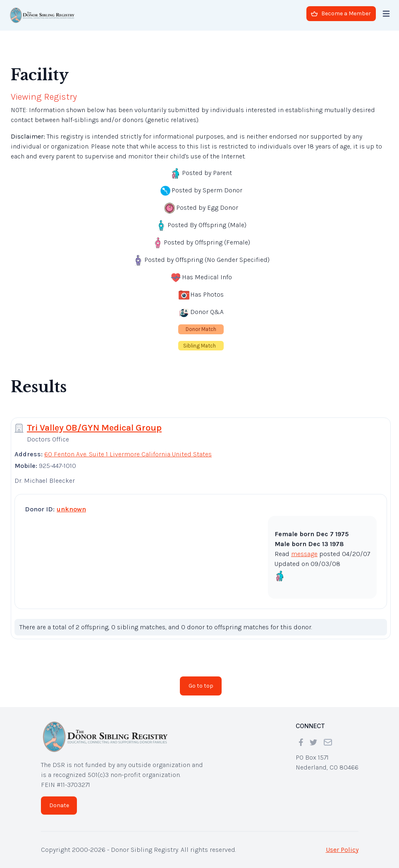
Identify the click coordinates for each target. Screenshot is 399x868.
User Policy (342, 850)
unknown (71, 509)
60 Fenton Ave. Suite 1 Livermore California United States (128, 454)
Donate (59, 805)
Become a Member (341, 13)
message (304, 554)
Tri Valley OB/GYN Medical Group (94, 428)
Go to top (201, 686)
